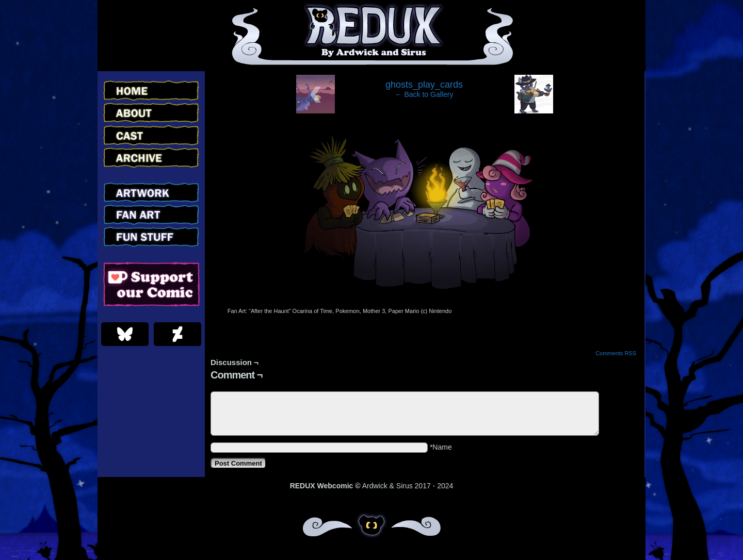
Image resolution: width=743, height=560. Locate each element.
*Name (441, 447)
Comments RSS (616, 353)
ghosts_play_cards (424, 85)
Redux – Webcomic (372, 36)
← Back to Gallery (424, 94)
